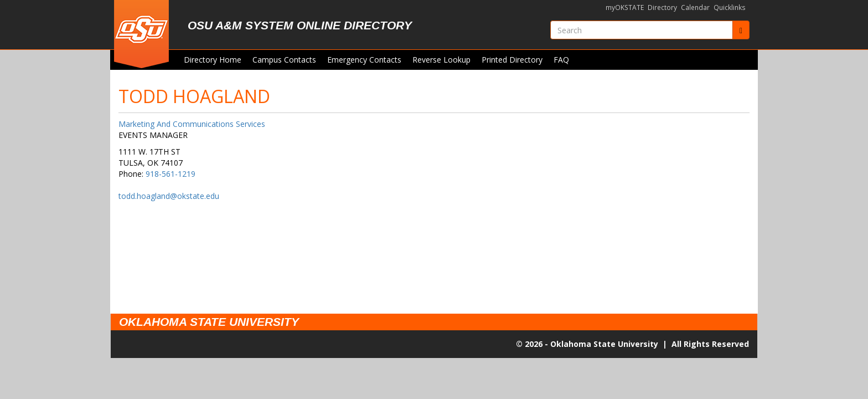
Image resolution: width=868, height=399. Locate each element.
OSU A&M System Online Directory (300, 25)
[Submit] (741, 30)
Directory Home (213, 60)
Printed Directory (512, 60)
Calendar (695, 7)
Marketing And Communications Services (192, 124)
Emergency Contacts (364, 60)
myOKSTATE (625, 7)
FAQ (561, 60)
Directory (662, 7)
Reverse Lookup (441, 60)
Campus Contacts (284, 60)
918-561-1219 (170, 174)
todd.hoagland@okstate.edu (169, 196)
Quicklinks (730, 7)
